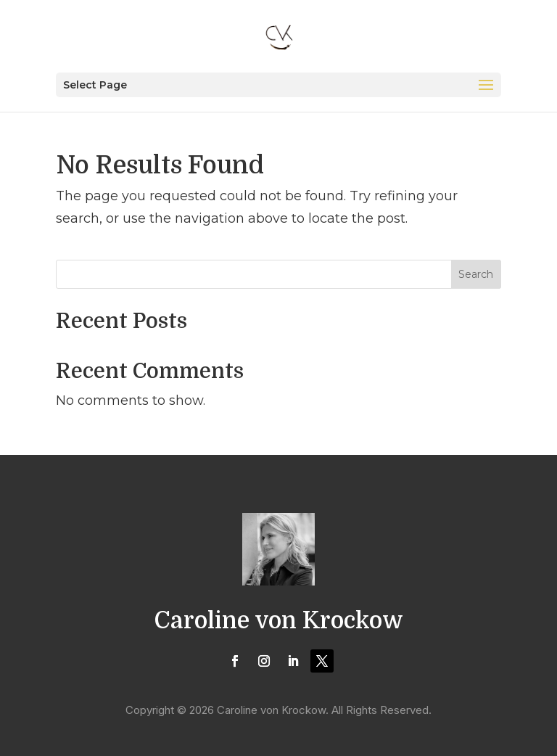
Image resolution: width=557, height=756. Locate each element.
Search (476, 274)
